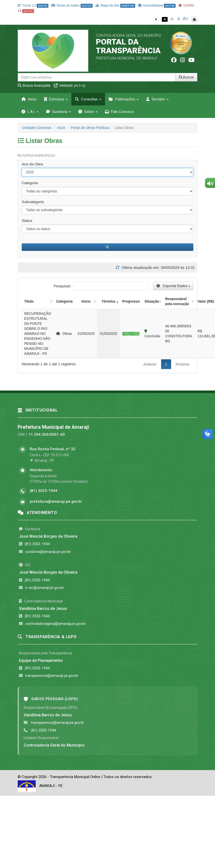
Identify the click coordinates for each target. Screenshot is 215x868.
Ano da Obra (32, 164)
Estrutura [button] (56, 99)
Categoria (30, 183)
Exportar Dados (173, 286)
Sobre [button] (88, 112)
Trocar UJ (33, 5)
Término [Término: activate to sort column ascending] (108, 301)
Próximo (182, 364)
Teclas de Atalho (72, 5)
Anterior (150, 364)
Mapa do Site (115, 5)
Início (29, 99)
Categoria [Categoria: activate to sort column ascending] (64, 301)
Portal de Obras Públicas (90, 128)
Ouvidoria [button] (58, 112)
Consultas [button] (88, 99)
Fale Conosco (119, 112)
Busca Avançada (34, 85)
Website (70, 85)
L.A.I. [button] (30, 112)
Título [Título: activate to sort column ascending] (29, 301)
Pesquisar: (101, 286)
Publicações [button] (124, 99)
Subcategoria (33, 202)
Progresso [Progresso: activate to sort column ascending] (131, 301)
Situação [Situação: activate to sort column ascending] (152, 301)
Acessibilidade (157, 5)
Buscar (186, 77)
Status (27, 220)
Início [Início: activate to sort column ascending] (86, 301)
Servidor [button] (157, 99)
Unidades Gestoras (37, 128)
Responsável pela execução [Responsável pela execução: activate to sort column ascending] (177, 301)
